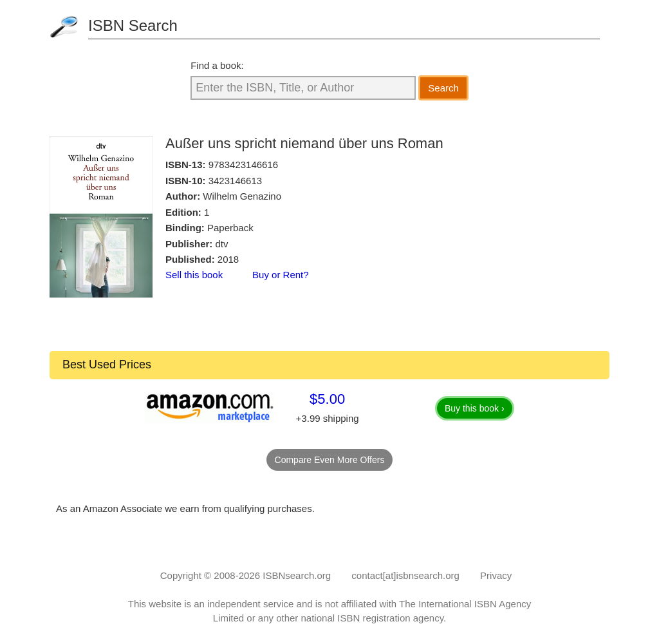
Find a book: (217, 65)
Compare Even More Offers (330, 460)
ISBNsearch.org (297, 575)
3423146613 (235, 181)
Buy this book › (475, 408)
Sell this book (194, 275)
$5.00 (327, 399)
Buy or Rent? (281, 275)
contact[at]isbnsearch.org (405, 575)
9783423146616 (243, 165)
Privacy (496, 575)
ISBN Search (133, 25)
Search (443, 88)
